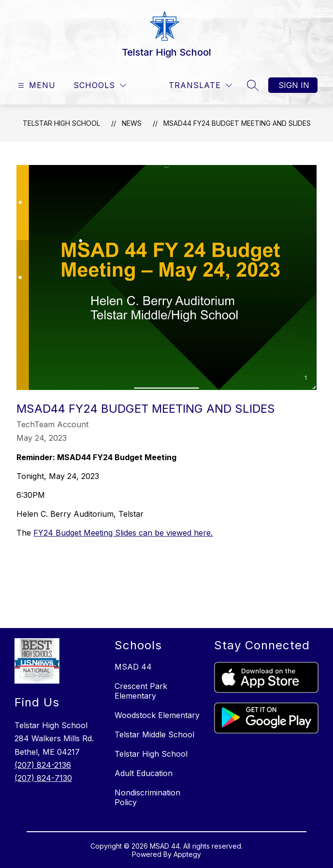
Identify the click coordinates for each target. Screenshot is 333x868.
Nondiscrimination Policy (147, 797)
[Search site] (253, 85)
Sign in (294, 85)
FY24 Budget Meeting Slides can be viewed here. (123, 533)
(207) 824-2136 (43, 765)
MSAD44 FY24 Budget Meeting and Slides (237, 123)
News (132, 123)
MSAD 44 (133, 667)
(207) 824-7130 (43, 778)
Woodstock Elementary (157, 715)
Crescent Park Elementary (141, 691)
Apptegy (187, 854)
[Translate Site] (200, 85)
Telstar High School (61, 123)
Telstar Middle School (154, 734)
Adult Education (144, 773)
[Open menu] (36, 85)
